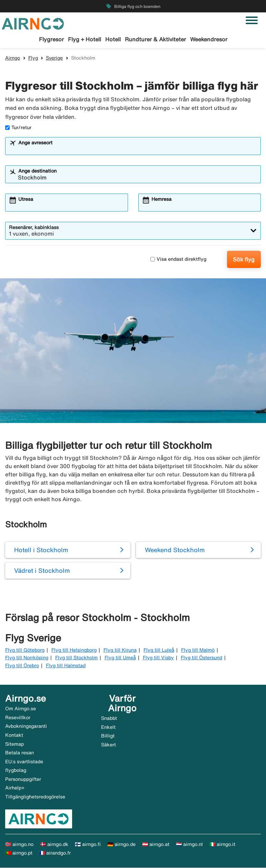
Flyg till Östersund (201, 658)
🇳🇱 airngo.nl (189, 845)
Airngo (13, 58)
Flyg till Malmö (198, 650)
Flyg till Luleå (159, 650)
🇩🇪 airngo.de (121, 845)
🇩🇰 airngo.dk (54, 845)
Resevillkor (18, 718)
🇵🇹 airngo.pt (19, 853)
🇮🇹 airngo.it (222, 845)
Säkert (109, 745)
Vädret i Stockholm (42, 571)
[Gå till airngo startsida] (33, 23)
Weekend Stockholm (175, 550)
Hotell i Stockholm (41, 550)
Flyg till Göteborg (25, 650)
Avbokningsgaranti (26, 726)
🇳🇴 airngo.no (19, 845)
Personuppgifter (23, 779)
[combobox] (137, 149)
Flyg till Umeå (120, 658)
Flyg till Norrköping (27, 658)
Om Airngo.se (21, 709)
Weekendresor (209, 39)
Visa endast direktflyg (178, 259)
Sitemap (14, 744)
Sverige (54, 58)
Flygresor (51, 39)
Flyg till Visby (158, 658)
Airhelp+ (15, 788)
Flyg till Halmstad (66, 666)
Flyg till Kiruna (120, 650)
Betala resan (19, 753)
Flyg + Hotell (85, 39)
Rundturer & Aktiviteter (155, 39)
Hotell (113, 39)
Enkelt (108, 727)
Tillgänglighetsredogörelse (35, 797)
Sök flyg (244, 260)
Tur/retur (18, 128)
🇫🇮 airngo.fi (88, 845)
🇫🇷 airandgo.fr (55, 853)
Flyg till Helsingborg (74, 650)
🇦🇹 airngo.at (156, 845)
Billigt (108, 736)
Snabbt (109, 719)
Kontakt (14, 735)
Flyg (33, 58)
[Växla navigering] (252, 20)
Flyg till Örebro (22, 666)
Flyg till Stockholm (76, 658)
